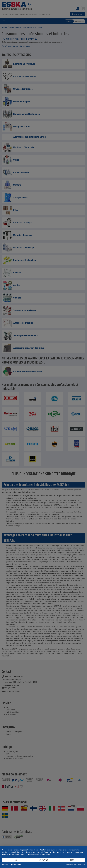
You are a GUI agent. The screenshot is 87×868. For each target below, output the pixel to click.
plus (72, 860)
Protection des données (79, 864)
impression (69, 864)
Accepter (44, 860)
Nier (15, 860)
